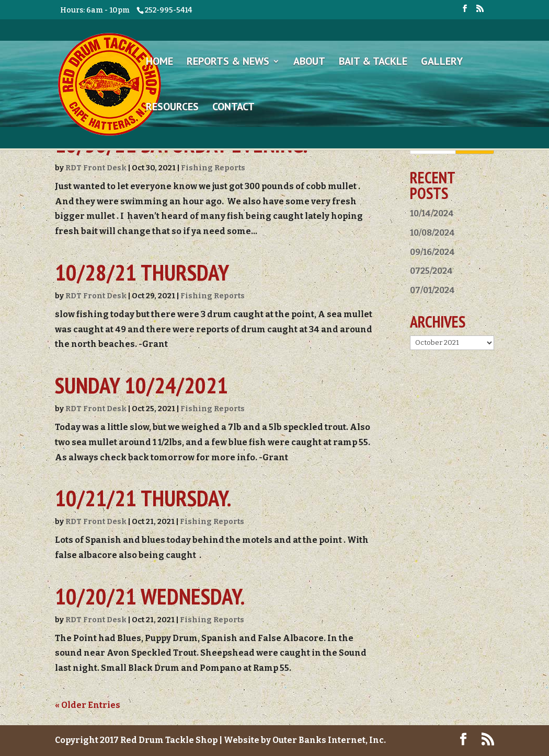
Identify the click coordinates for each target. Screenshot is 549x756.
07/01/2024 (432, 290)
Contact (233, 108)
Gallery (442, 63)
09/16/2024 (432, 252)
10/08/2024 (432, 233)
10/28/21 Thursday (142, 272)
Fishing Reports (213, 168)
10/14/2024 (432, 213)
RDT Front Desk (96, 168)
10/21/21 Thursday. (143, 498)
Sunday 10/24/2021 (141, 385)
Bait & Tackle (373, 63)
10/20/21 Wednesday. (150, 596)
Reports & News (228, 63)
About (309, 63)
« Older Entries (88, 705)
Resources (172, 108)
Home (159, 63)
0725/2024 (431, 271)
